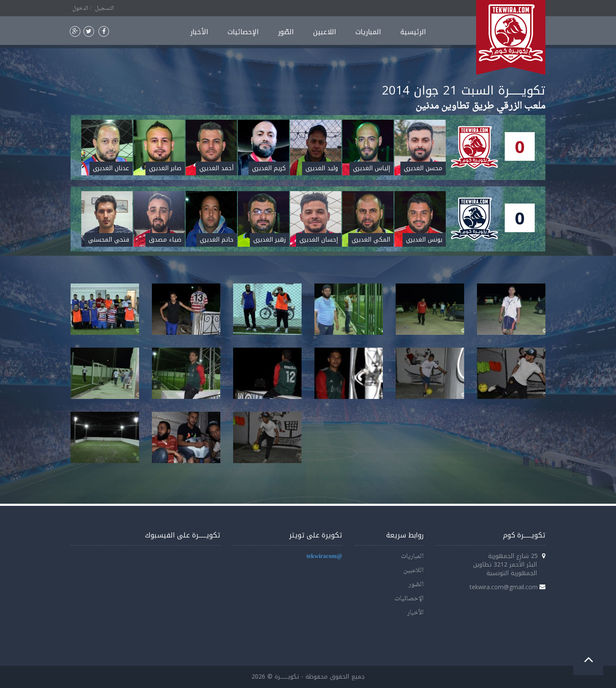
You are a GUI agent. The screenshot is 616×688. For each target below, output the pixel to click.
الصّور (286, 32)
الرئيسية (413, 32)
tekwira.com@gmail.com (504, 587)
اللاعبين (325, 32)
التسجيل (104, 9)
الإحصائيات (243, 32)
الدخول (80, 9)
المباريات (368, 32)
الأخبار (199, 32)
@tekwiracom (324, 557)
